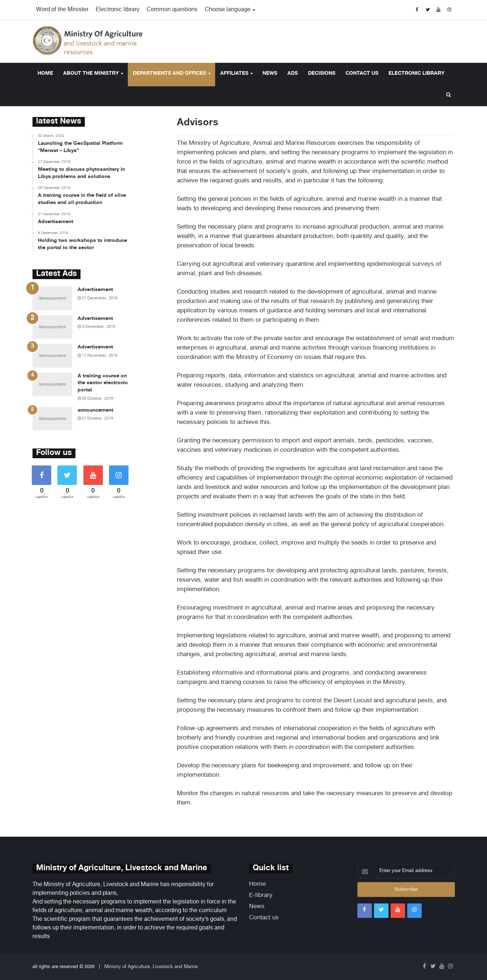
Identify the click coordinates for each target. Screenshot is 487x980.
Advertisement (95, 290)
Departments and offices (169, 73)
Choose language (228, 10)
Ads (293, 73)
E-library (261, 896)
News (270, 73)
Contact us (362, 73)
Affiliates (234, 73)
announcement (95, 410)
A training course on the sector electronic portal (103, 383)
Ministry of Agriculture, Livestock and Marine (151, 967)
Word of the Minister (62, 10)
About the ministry (91, 73)
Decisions (322, 73)
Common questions (172, 10)
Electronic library (118, 10)
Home (45, 73)
